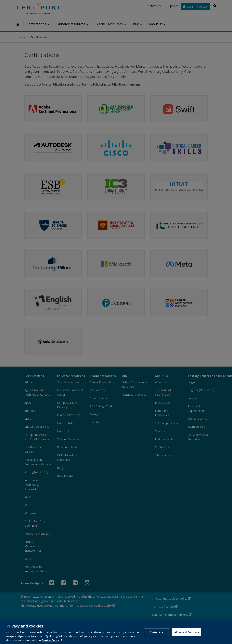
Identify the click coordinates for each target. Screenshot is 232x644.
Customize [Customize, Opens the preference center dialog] (156, 637)
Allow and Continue (187, 637)
